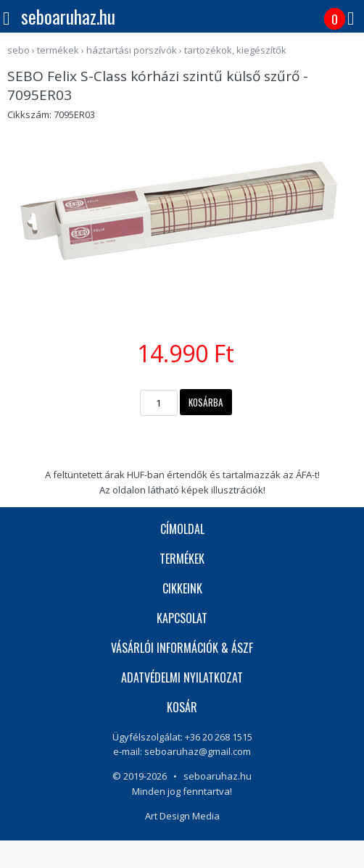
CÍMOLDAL (182, 529)
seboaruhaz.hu (68, 16)
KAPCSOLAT (182, 618)
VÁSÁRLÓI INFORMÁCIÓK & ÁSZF (182, 648)
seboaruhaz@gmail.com (198, 751)
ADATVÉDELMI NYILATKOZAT (182, 677)
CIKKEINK (182, 588)
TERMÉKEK (182, 559)
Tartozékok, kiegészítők (235, 50)
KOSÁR (182, 707)
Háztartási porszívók (132, 50)
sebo (18, 50)
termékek (58, 50)
